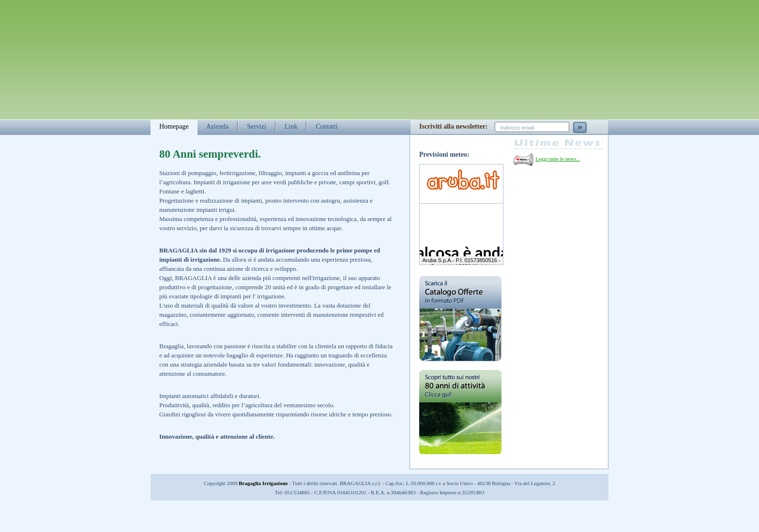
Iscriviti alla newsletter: (454, 126)
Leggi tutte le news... (558, 159)
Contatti (326, 126)
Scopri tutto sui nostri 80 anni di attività (460, 419)
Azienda (218, 126)
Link (291, 126)
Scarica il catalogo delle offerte (460, 319)
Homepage (174, 126)
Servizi (257, 126)
